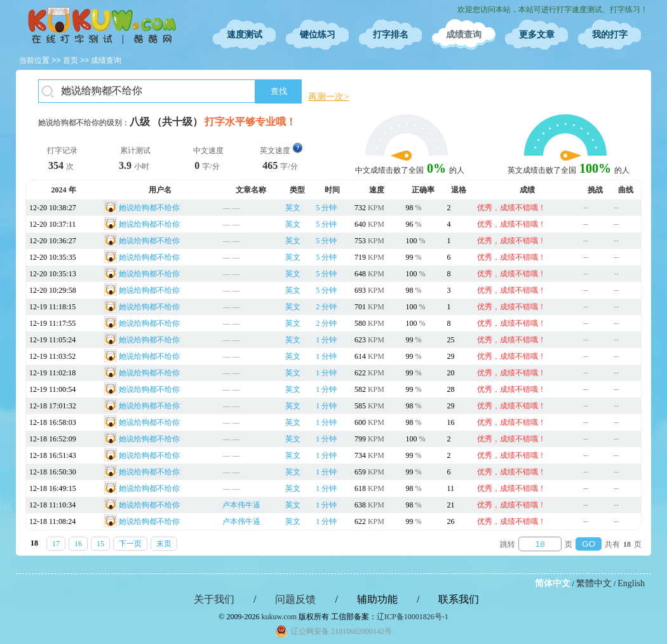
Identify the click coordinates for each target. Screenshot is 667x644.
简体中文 (553, 583)
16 (78, 544)
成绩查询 (464, 35)
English (631, 583)
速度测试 (245, 35)
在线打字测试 (102, 25)
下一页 (130, 544)
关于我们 (214, 599)
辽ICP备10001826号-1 (413, 617)
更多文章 (537, 35)
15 (100, 544)
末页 (164, 544)
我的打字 (610, 35)
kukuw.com (279, 617)
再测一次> (328, 97)
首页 (71, 60)
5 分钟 (326, 208)
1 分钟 (326, 340)
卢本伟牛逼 (241, 505)
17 (56, 544)
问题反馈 (295, 599)
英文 (293, 208)
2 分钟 (326, 307)
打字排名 (391, 35)
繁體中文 (594, 583)
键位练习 (318, 35)
